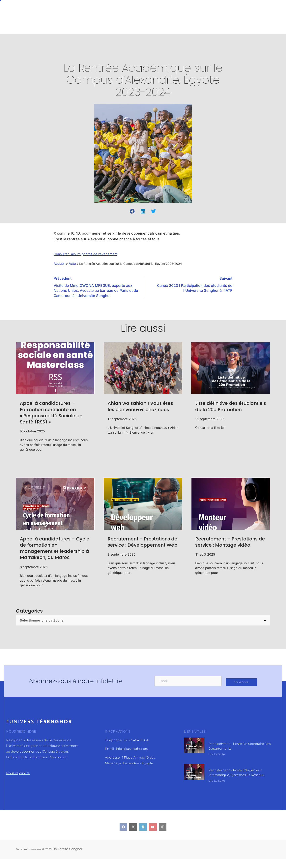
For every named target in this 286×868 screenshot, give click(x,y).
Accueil (60, 264)
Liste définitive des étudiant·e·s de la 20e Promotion (223, 411)
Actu (73, 264)
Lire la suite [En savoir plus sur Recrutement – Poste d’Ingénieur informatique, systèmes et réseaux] (217, 791)
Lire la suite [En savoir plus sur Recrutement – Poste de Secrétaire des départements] (217, 763)
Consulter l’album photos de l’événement (89, 254)
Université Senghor (69, 858)
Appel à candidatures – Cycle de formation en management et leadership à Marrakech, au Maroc (52, 553)
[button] (132, 211)
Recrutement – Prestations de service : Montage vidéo (230, 544)
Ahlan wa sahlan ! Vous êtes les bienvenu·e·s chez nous (141, 411)
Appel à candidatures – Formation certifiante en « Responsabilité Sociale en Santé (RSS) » (52, 415)
